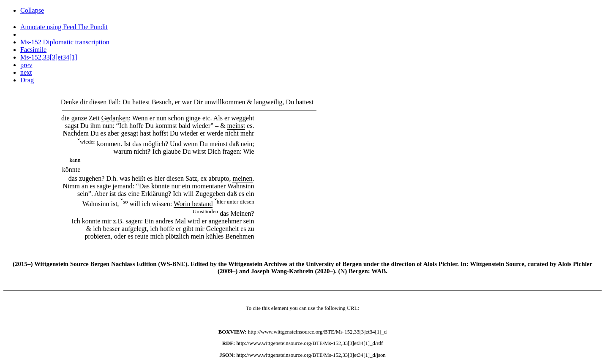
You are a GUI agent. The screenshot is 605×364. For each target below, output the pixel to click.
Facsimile (33, 50)
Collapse (32, 10)
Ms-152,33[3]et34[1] (49, 57)
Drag (27, 80)
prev (26, 65)
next (26, 72)
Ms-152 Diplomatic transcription (65, 42)
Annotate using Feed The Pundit (64, 27)
